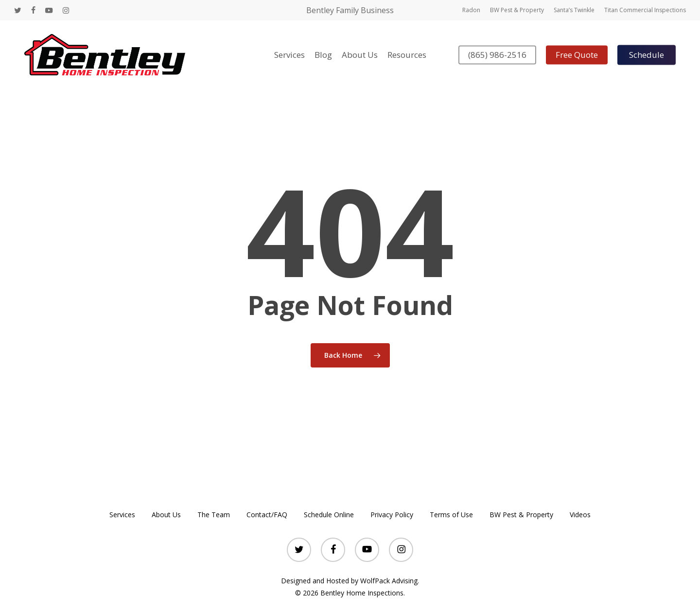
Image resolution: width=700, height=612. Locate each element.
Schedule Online (329, 515)
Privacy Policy (392, 515)
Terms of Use (451, 515)
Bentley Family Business (350, 10)
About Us (166, 515)
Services (122, 515)
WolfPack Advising (389, 581)
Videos (580, 515)
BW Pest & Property (521, 515)
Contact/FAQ (267, 515)
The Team (214, 515)
